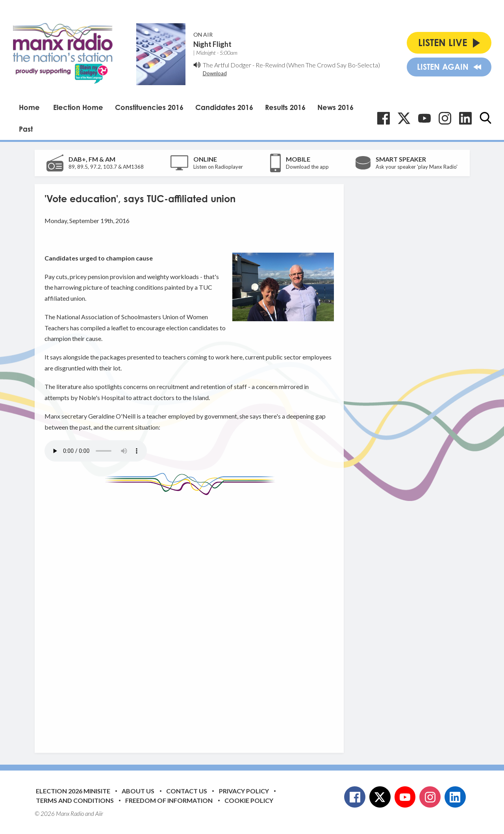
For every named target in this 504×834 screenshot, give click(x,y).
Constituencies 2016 (149, 107)
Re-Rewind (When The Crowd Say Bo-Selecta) (318, 65)
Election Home (78, 107)
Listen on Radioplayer (218, 167)
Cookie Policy (249, 800)
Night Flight (212, 44)
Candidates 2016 (224, 107)
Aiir (99, 814)
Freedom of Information (169, 800)
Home (29, 107)
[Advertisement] (192, 618)
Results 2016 (285, 107)
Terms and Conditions (75, 800)
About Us (138, 791)
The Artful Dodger (227, 65)
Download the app (307, 167)
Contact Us (187, 791)
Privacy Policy (244, 791)
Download (215, 73)
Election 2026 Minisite (73, 791)
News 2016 (335, 107)
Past (26, 129)
